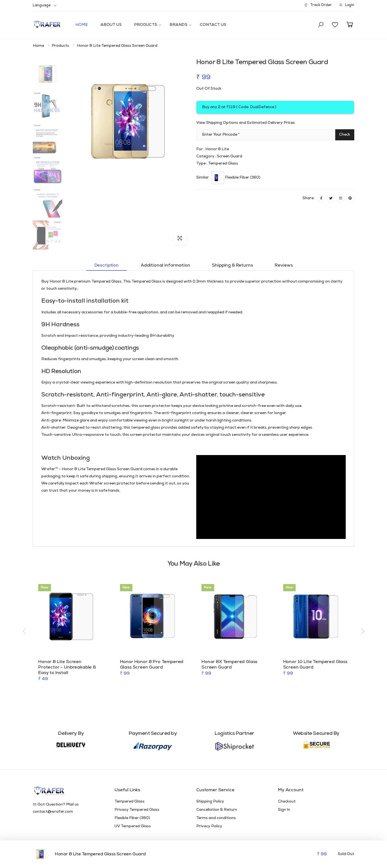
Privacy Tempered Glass (137, 810)
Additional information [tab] (165, 265)
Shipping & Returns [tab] (232, 265)
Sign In (284, 810)
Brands (178, 25)
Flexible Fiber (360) (132, 818)
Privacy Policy (209, 826)
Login (347, 5)
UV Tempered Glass (133, 826)
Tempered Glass (130, 802)
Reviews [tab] (284, 265)
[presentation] (25, 632)
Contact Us (213, 25)
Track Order (318, 5)
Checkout (287, 802)
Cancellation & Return (217, 810)
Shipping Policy (210, 802)
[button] (321, 25)
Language (42, 5)
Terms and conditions (216, 818)
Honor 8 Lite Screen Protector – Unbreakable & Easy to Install (67, 667)
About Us (111, 25)
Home (82, 25)
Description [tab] (107, 265)
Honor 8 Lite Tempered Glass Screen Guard (100, 854)
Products (146, 25)
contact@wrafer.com (53, 812)
